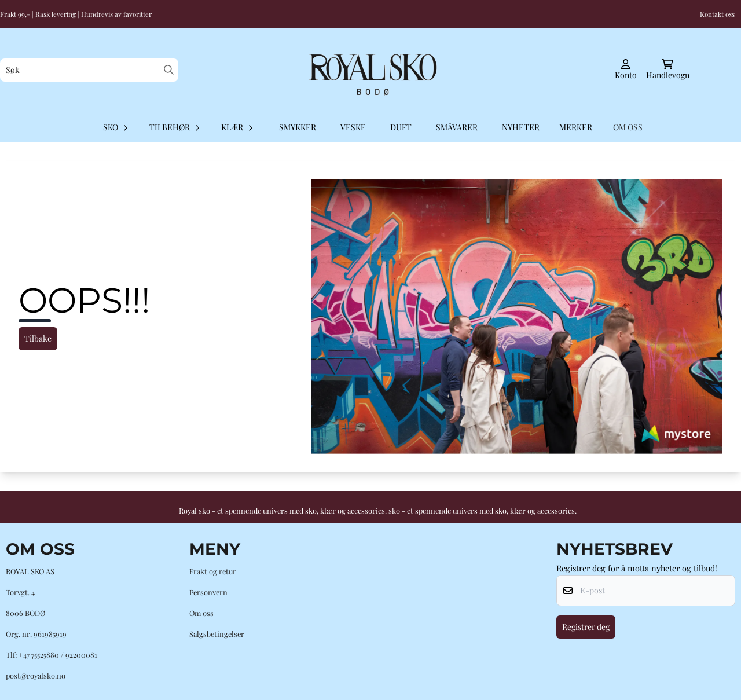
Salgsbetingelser (217, 634)
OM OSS (628, 127)
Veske (353, 127)
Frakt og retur (213, 571)
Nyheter (521, 127)
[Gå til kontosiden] (626, 70)
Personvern (208, 592)
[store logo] (370, 70)
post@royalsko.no (36, 675)
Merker (576, 127)
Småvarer (457, 127)
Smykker (298, 127)
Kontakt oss (717, 14)
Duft (401, 127)
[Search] (169, 70)
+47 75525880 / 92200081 (58, 655)
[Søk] (89, 70)
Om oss (201, 613)
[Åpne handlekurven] (668, 70)
